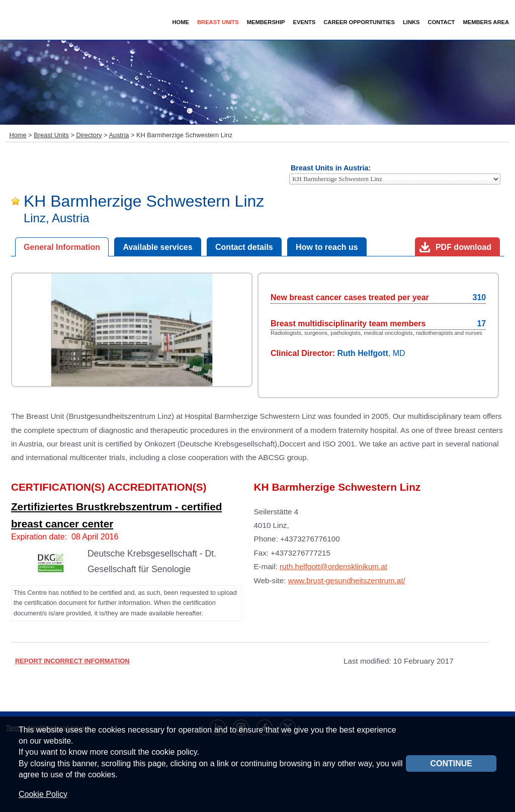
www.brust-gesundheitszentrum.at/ (347, 580)
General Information (62, 247)
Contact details (244, 247)
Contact (442, 22)
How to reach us (327, 247)
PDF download (463, 247)
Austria (119, 135)
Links (411, 22)
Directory (89, 135)
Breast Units (51, 135)
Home (181, 22)
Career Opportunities (359, 22)
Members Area (486, 22)
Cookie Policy (43, 794)
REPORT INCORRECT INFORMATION (72, 661)
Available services (157, 247)
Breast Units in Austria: (331, 168)
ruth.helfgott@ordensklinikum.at (333, 566)
